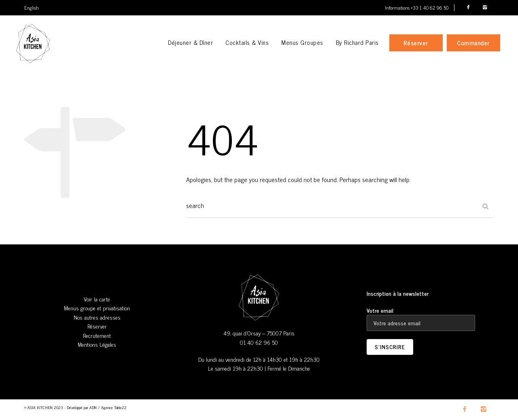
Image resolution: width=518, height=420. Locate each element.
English (32, 8)
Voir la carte (97, 299)
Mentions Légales (97, 344)
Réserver (97, 326)
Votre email (421, 317)
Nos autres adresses (97, 317)
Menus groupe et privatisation (97, 308)
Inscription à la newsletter (398, 293)
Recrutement (97, 335)
